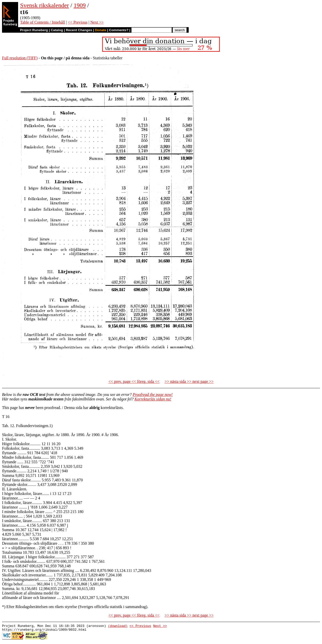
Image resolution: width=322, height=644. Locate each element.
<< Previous (78, 22)
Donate (100, 30)
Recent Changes (79, 30)
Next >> (97, 22)
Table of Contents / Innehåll (43, 22)
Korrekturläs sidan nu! (153, 399)
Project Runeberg (34, 30)
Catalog (57, 30)
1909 (80, 5)
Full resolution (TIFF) (20, 58)
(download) (118, 626)
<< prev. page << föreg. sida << (134, 381)
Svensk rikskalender (45, 5)
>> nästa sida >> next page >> (189, 381)
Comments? (119, 30)
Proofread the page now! (153, 395)
